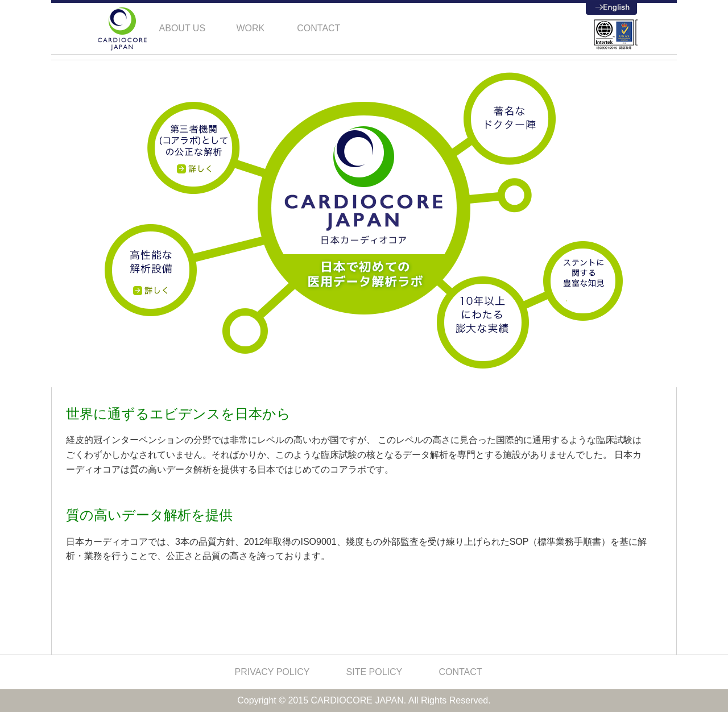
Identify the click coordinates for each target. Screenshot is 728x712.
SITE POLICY (374, 672)
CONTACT (460, 672)
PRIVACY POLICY (272, 672)
